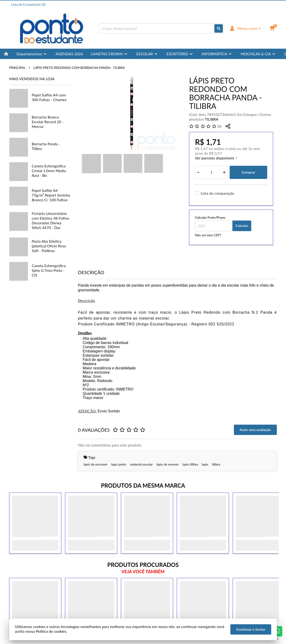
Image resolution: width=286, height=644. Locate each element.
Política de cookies (51, 631)
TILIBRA (212, 119)
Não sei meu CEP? (208, 235)
